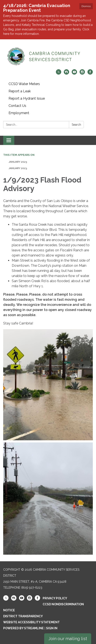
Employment (19, 113)
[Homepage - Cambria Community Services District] (48, 56)
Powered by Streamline (23, 628)
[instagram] (82, 73)
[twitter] (59, 73)
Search (76, 125)
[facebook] (90, 73)
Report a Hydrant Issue (27, 98)
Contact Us (17, 106)
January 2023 (18, 162)
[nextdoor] (66, 73)
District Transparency (23, 616)
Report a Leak (20, 91)
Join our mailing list (68, 639)
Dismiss (86, 6)
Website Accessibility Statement (31, 622)
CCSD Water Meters (24, 84)
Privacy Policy (55, 598)
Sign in (52, 628)
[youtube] (74, 73)
